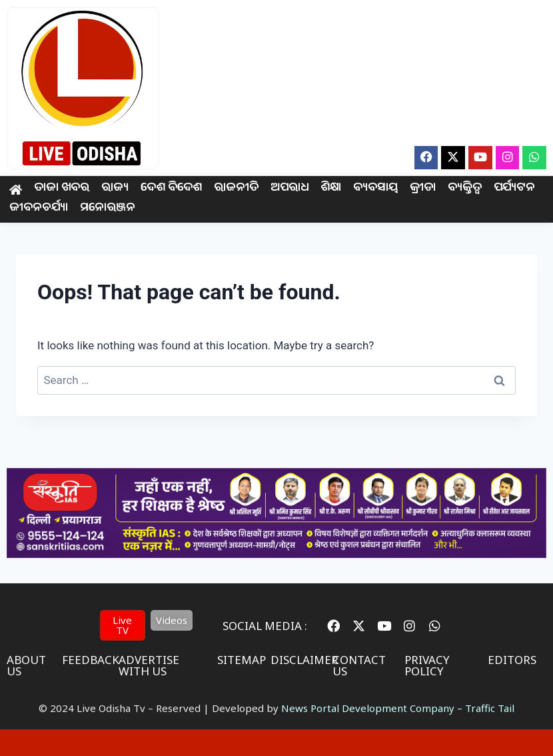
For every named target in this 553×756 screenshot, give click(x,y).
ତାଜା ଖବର (62, 189)
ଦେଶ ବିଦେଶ (171, 189)
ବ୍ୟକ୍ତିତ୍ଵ (464, 189)
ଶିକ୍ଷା (331, 189)
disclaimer (304, 660)
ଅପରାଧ (289, 189)
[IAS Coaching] (276, 554)
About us (26, 665)
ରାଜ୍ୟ (115, 189)
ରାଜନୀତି (236, 189)
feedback (91, 660)
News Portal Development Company (368, 708)
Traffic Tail (490, 708)
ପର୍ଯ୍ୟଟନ (514, 189)
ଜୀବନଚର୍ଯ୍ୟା (39, 209)
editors (512, 660)
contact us (359, 665)
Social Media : (265, 626)
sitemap (242, 660)
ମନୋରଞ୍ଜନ (108, 209)
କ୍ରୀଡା (422, 189)
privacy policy (427, 665)
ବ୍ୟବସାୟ (375, 189)
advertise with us (149, 665)
